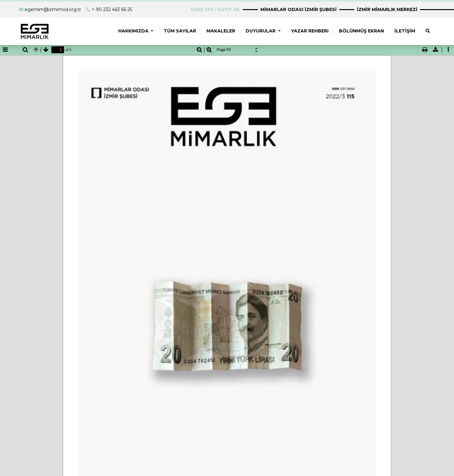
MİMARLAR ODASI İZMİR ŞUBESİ (299, 9)
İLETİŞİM (405, 31)
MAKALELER (221, 31)
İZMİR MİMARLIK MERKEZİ (387, 9)
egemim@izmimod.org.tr (53, 9)
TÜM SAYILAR (180, 31)
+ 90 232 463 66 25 (112, 9)
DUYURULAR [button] (261, 31)
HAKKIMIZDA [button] (134, 31)
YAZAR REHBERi (310, 31)
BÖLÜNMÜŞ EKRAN (361, 31)
